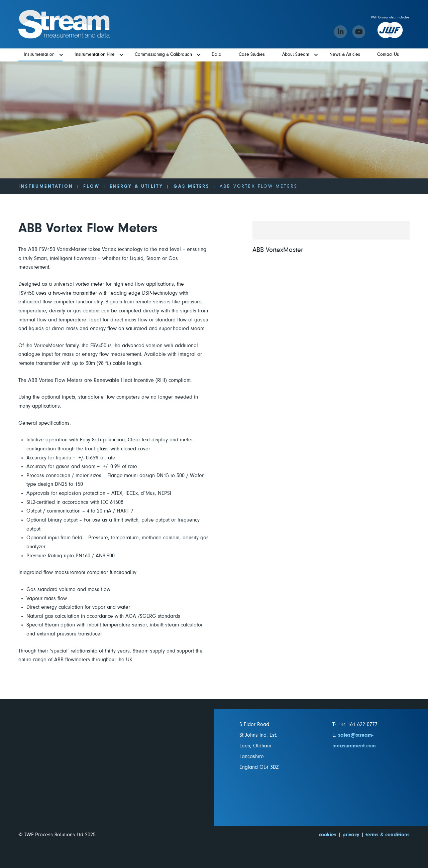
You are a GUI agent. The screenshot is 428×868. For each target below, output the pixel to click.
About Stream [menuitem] (296, 54)
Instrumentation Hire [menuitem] (95, 54)
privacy (351, 835)
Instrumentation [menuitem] (39, 54)
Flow (91, 186)
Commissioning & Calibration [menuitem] (163, 54)
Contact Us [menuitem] (388, 54)
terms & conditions (388, 835)
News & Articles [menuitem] (345, 54)
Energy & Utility (136, 186)
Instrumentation (46, 186)
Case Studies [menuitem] (252, 54)
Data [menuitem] (217, 54)
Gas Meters (192, 186)
